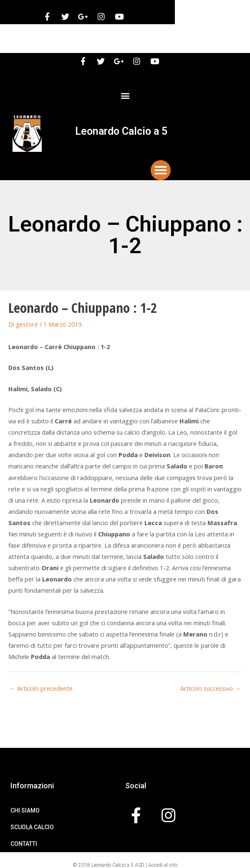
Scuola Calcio (32, 827)
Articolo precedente (41, 688)
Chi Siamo (25, 810)
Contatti (24, 844)
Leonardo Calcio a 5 (121, 131)
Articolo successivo (211, 688)
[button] (125, 95)
